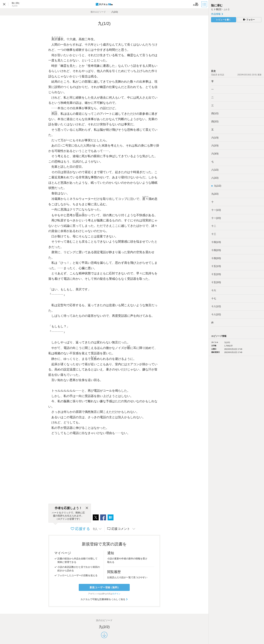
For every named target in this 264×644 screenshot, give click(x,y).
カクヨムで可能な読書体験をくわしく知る (104, 599)
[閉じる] (87, 508)
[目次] (205, 4)
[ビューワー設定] (196, 4)
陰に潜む (217, 5)
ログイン (116, 594)
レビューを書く (224, 20)
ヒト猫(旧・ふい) (220, 9)
